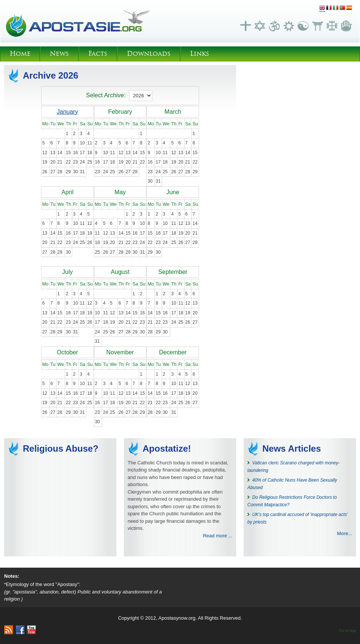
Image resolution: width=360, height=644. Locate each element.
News (59, 54)
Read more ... (218, 536)
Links (200, 54)
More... (345, 533)
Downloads (149, 54)
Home (20, 54)
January (68, 112)
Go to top (347, 631)
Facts (98, 54)
